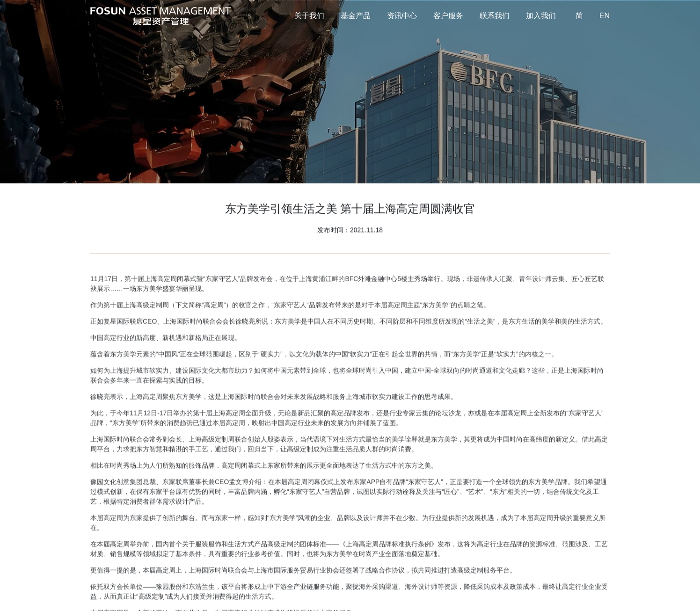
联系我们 (495, 16)
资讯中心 (402, 16)
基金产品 (356, 16)
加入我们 (541, 16)
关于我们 (309, 16)
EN (605, 16)
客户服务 (448, 16)
